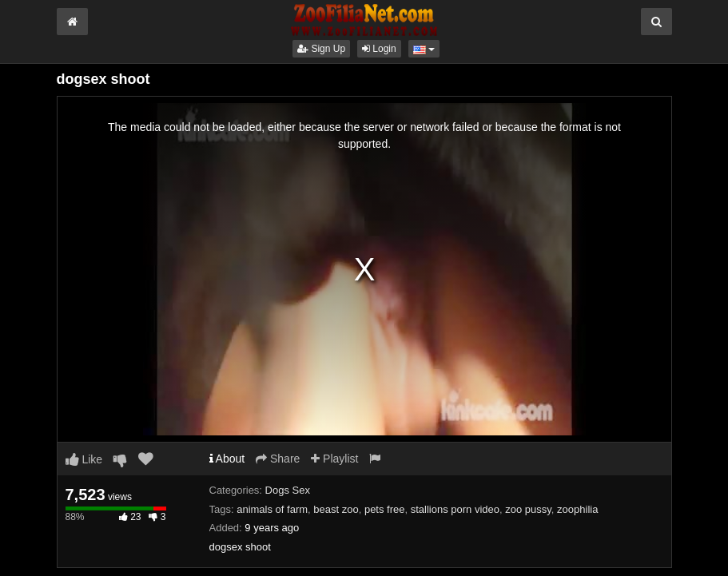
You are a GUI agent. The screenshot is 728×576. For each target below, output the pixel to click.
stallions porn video (455, 509)
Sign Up (321, 49)
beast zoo (336, 509)
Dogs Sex (288, 490)
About (227, 459)
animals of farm (272, 509)
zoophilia (577, 509)
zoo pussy (528, 509)
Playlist (334, 459)
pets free (385, 509)
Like (84, 459)
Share (278, 459)
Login (379, 49)
